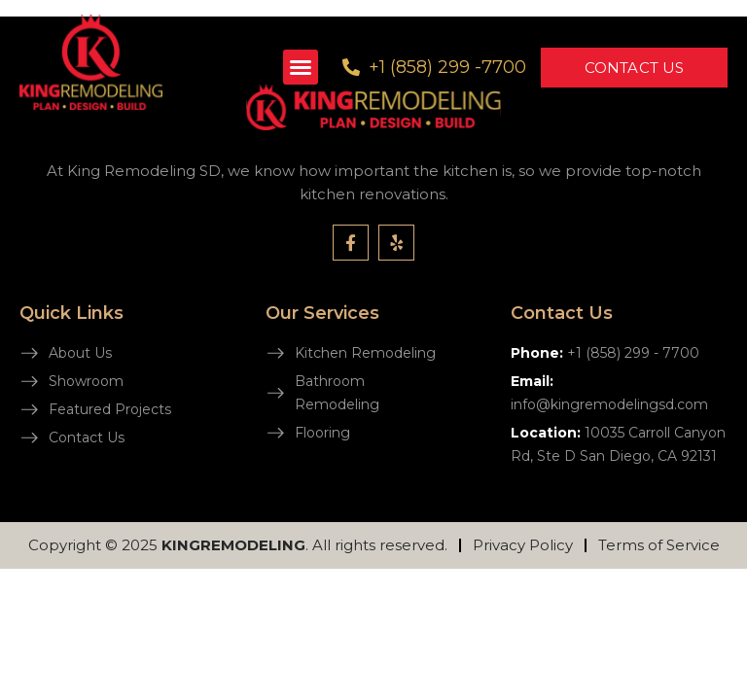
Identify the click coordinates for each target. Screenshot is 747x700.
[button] (301, 67)
